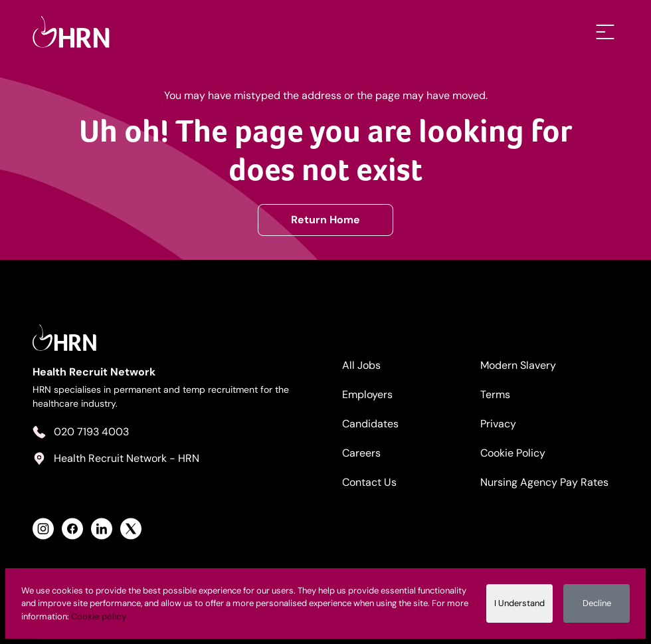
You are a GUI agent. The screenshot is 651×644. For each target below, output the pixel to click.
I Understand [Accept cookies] (519, 603)
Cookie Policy (513, 453)
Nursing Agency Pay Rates (544, 482)
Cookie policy (99, 616)
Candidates (370, 424)
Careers (361, 453)
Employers (367, 394)
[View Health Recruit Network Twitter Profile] (131, 529)
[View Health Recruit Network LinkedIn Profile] (102, 529)
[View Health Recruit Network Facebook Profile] (72, 529)
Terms (495, 394)
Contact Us (369, 482)
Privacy (498, 424)
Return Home (325, 220)
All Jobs (361, 365)
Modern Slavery (518, 365)
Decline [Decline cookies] (597, 603)
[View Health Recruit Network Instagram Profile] (43, 529)
